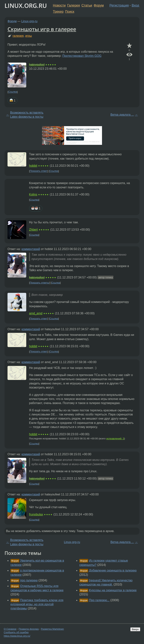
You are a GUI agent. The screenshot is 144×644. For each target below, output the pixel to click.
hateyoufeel (37, 65)
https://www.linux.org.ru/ (17, 636)
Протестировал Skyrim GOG (82, 56)
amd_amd (36, 313)
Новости (59, 5)
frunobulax (36, 514)
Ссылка (13, 92)
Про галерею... (99, 600)
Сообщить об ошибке (16, 632)
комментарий (31, 249)
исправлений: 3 (115, 439)
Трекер (58, 12)
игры (29, 36)
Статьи (87, 5)
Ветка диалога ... (122, 115)
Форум (99, 5)
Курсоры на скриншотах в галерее (113, 590)
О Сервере (10, 629)
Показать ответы (39, 283)
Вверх (135, 629)
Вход (135, 5)
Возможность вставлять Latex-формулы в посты (27, 115)
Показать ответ (39, 171)
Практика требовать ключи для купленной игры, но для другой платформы (37, 604)
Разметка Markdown (52, 629)
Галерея (74, 5)
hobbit (33, 166)
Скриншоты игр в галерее (42, 29)
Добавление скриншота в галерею (113, 570)
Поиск (70, 12)
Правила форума (29, 629)
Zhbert (33, 230)
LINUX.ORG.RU (26, 6)
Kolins (33, 194)
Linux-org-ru (29, 21)
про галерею (29, 580)
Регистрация (119, 5)
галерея (18, 36)
